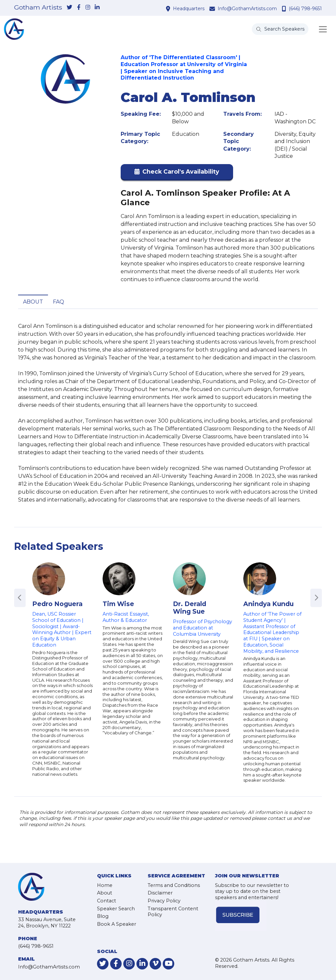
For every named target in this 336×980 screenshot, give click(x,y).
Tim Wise (118, 604)
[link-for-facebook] (79, 8)
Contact (107, 901)
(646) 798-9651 (305, 9)
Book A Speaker (117, 924)
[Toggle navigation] (323, 29)
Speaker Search (116, 909)
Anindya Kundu (268, 604)
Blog (103, 916)
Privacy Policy (164, 901)
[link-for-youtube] (168, 964)
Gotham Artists (38, 8)
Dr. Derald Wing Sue (190, 608)
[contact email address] (213, 9)
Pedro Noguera (57, 604)
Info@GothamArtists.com (247, 9)
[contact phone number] (285, 9)
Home (105, 885)
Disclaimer (160, 893)
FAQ (59, 302)
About (33, 302)
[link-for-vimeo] (155, 964)
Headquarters (189, 9)
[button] (177, 173)
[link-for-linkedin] (97, 8)
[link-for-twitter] (69, 8)
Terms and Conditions (174, 885)
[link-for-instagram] (88, 8)
